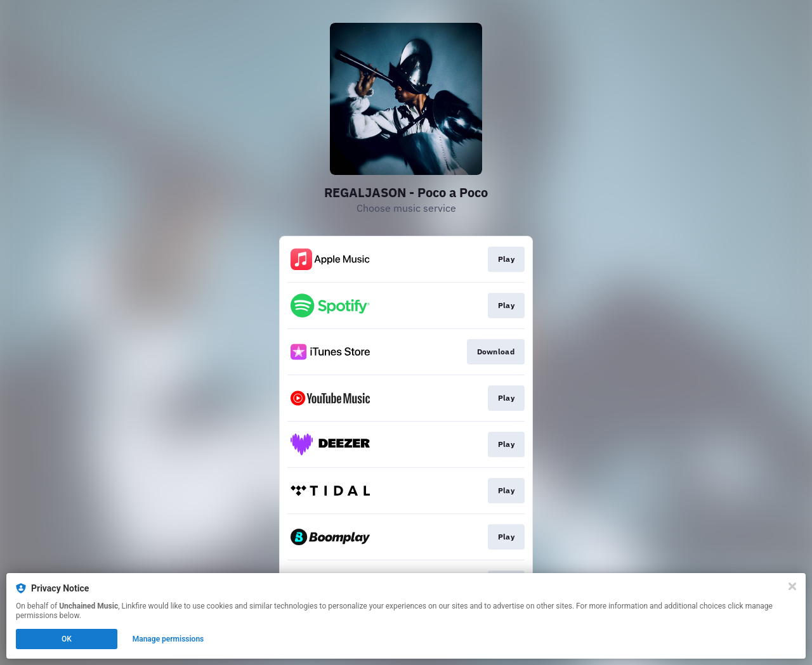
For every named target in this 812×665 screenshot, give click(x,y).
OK (67, 639)
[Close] (792, 586)
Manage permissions (168, 639)
